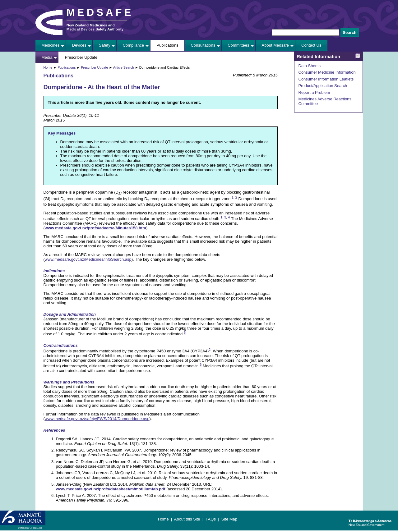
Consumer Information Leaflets (326, 79)
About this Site (187, 519)
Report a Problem (314, 92)
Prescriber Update (81, 57)
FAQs (211, 519)
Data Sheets (310, 66)
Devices (79, 45)
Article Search (124, 67)
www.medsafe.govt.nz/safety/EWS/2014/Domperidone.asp (97, 419)
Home (48, 67)
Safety (105, 45)
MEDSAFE (100, 12)
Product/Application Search (323, 86)
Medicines (51, 45)
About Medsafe (275, 45)
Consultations (203, 45)
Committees (238, 45)
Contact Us (311, 45)
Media (47, 57)
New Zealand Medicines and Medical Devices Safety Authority (95, 27)
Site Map (229, 519)
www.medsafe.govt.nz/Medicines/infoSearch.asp (88, 259)
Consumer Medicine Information (327, 72)
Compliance (134, 45)
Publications (167, 45)
